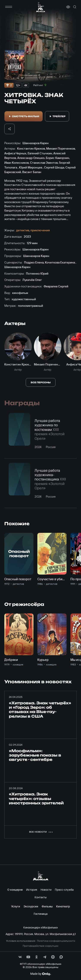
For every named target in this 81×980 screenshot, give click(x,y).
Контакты (41, 897)
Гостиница (41, 914)
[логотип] (41, 7)
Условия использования (21, 941)
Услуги (16, 906)
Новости (46, 890)
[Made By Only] (40, 974)
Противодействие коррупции (40, 946)
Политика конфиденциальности (56, 941)
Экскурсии (31, 906)
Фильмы (47, 906)
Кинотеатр (63, 906)
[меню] (9, 7)
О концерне (15, 890)
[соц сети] (20, 957)
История (32, 890)
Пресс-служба (64, 890)
